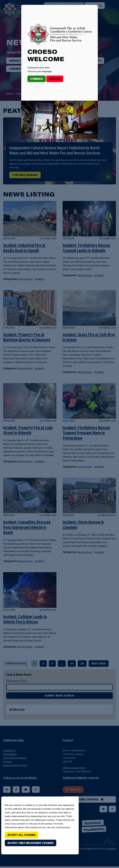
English (55, 79)
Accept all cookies (22, 835)
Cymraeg (37, 79)
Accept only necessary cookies (31, 843)
